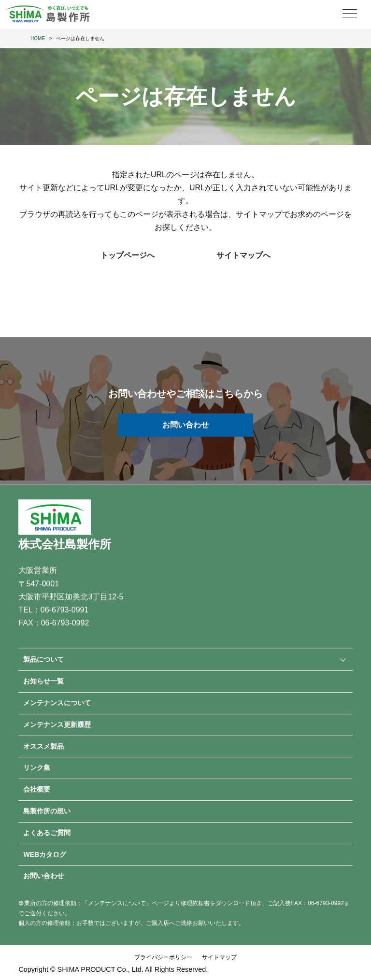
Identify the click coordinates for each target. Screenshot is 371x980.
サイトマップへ (243, 255)
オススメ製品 (43, 746)
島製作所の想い (47, 811)
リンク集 (37, 767)
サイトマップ (219, 957)
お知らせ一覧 (43, 681)
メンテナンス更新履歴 (57, 724)
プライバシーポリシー (163, 957)
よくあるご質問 (47, 833)
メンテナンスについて (57, 703)
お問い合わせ (185, 425)
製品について (43, 659)
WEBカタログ (45, 854)
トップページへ (128, 255)
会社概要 (37, 789)
